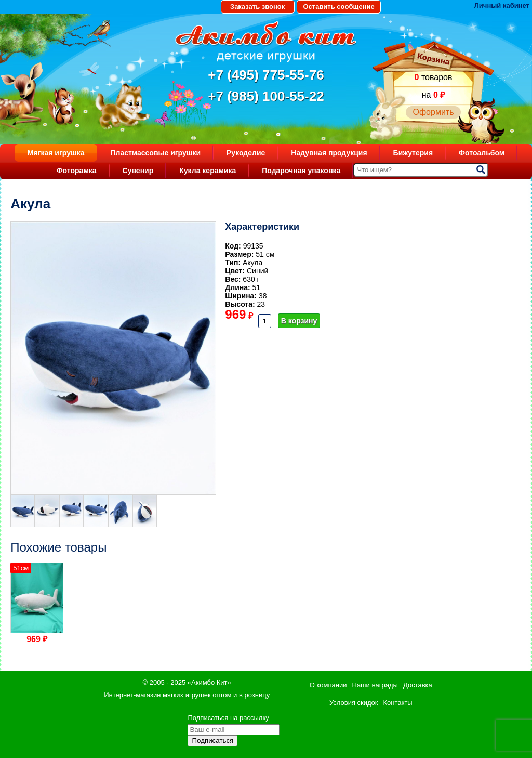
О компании (328, 685)
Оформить (433, 112)
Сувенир (138, 171)
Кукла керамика (208, 171)
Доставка (418, 685)
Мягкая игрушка (56, 153)
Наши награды (375, 685)
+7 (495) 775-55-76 (266, 75)
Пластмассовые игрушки (155, 153)
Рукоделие (246, 153)
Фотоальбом (482, 153)
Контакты (398, 703)
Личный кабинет (502, 5)
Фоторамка (77, 171)
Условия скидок (354, 703)
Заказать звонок (257, 6)
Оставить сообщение (338, 6)
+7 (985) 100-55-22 (266, 96)
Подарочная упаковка (301, 171)
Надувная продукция (329, 153)
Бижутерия (413, 153)
